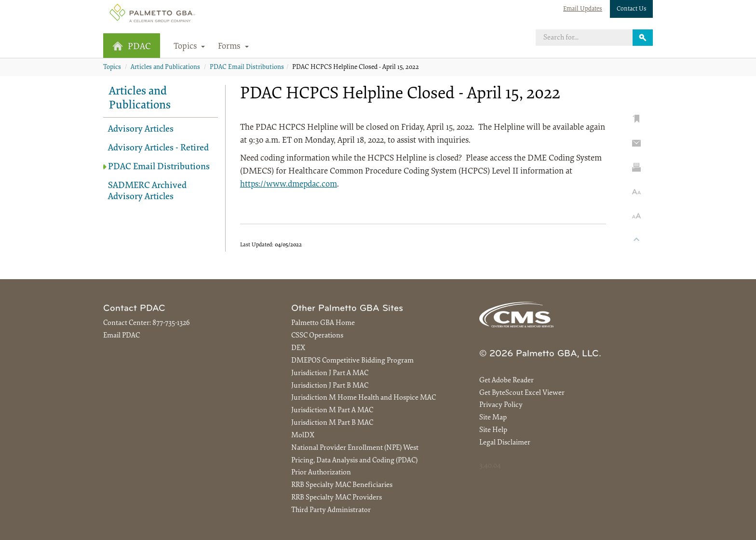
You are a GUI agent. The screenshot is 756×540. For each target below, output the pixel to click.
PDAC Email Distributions (247, 67)
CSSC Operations (317, 336)
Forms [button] (233, 47)
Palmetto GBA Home (323, 323)
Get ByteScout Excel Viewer (522, 393)
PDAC (132, 47)
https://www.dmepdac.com (289, 185)
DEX (298, 348)
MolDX (303, 436)
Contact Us (632, 9)
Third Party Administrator (331, 510)
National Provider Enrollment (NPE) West (355, 448)
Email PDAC (121, 336)
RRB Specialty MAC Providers (337, 498)
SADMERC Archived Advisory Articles (147, 191)
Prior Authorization (321, 473)
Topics (112, 67)
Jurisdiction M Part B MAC (332, 423)
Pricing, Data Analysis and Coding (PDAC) (354, 461)
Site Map (493, 418)
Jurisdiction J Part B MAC (330, 386)
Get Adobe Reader (506, 381)
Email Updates (583, 9)
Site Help (493, 430)
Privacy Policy (501, 405)
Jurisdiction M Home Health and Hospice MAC (364, 398)
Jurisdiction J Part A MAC (330, 373)
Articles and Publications (165, 67)
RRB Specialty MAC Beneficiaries (342, 485)
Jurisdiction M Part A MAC (332, 411)
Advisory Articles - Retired (158, 148)
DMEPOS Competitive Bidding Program (352, 361)
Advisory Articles (141, 129)
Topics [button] (189, 47)
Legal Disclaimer (505, 443)
